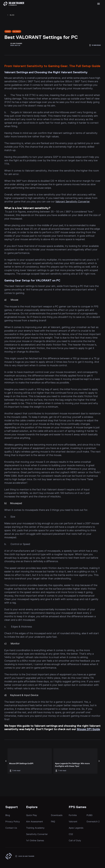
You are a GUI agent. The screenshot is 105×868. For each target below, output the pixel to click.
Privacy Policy (13, 822)
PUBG (89, 815)
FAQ (53, 822)
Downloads (57, 815)
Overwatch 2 (93, 822)
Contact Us (11, 828)
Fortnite (73, 815)
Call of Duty (75, 840)
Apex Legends (76, 828)
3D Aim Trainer (16, 43)
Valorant (73, 822)
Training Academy (35, 828)
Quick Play (32, 815)
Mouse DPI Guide (88, 729)
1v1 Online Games (35, 840)
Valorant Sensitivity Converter (73, 202)
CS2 (71, 834)
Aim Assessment (35, 822)
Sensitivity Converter (37, 834)
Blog (8, 815)
